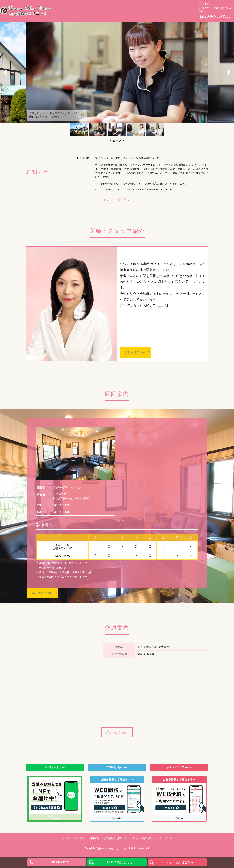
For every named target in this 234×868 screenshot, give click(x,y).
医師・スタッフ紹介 (68, 8)
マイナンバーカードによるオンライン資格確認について (127, 158)
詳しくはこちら (135, 352)
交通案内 (112, 8)
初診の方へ (132, 8)
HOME (59, 14)
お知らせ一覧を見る (117, 200)
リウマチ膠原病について (162, 8)
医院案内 (93, 8)
